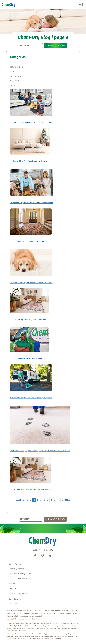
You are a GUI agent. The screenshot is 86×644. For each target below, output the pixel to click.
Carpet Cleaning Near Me (19, 594)
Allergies (15, 81)
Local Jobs (13, 604)
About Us (12, 589)
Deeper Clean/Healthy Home (20, 579)
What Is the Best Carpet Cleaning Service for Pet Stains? (31, 283)
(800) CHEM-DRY (43, 550)
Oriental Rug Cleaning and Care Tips (31, 241)
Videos (13, 62)
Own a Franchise (15, 599)
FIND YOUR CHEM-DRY (55, 45)
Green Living (16, 76)
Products (12, 583)
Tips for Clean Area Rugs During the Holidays (30, 161)
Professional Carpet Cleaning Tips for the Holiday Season (31, 203)
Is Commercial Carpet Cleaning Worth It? (29, 359)
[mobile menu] (80, 4)
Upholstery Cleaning (17, 569)
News (13, 85)
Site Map (35, 619)
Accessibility (12, 619)
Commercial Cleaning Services (20, 574)
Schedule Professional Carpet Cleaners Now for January (31, 122)
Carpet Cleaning (15, 564)
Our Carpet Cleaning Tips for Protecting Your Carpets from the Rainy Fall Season (40, 451)
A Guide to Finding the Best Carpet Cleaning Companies (31, 398)
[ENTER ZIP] (31, 46)
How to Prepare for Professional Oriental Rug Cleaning (30, 489)
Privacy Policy (24, 619)
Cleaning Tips (16, 67)
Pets (12, 72)
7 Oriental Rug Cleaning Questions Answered (29, 320)
